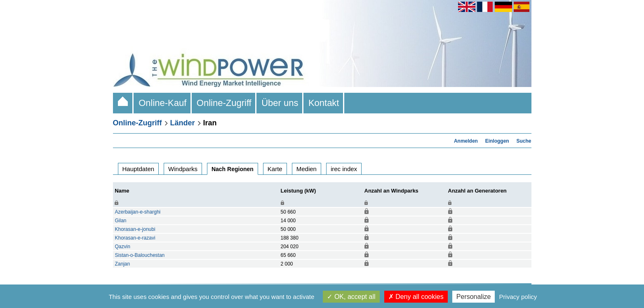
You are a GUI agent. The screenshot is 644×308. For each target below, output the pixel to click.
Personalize (474, 297)
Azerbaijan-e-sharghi (138, 212)
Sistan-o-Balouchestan (140, 255)
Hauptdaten (139, 169)
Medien (307, 169)
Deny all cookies (416, 297)
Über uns (280, 103)
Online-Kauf (163, 103)
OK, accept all (351, 297)
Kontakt (324, 103)
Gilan (121, 221)
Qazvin (123, 247)
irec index (344, 169)
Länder (183, 123)
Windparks (183, 169)
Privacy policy (518, 297)
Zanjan (123, 264)
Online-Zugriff (224, 103)
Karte (275, 169)
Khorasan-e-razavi (135, 238)
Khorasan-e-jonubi (135, 229)
